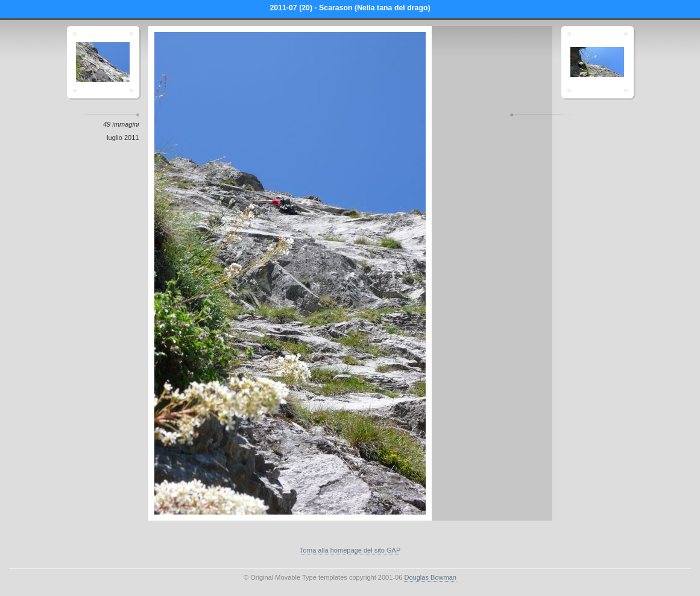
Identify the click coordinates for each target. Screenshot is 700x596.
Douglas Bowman (430, 577)
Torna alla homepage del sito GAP (350, 550)
